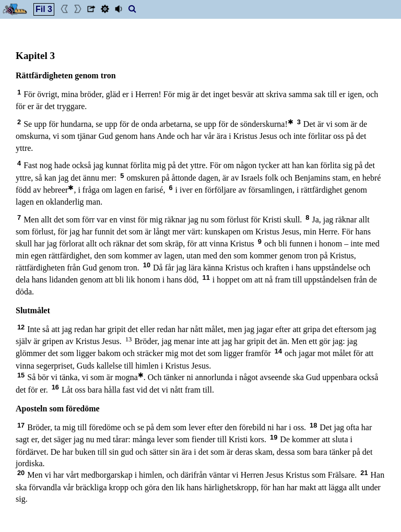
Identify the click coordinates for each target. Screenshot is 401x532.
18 (313, 425)
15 (21, 375)
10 (147, 265)
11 (206, 277)
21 (364, 473)
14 (278, 351)
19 (274, 437)
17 (21, 425)
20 (21, 473)
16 (55, 387)
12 (21, 327)
